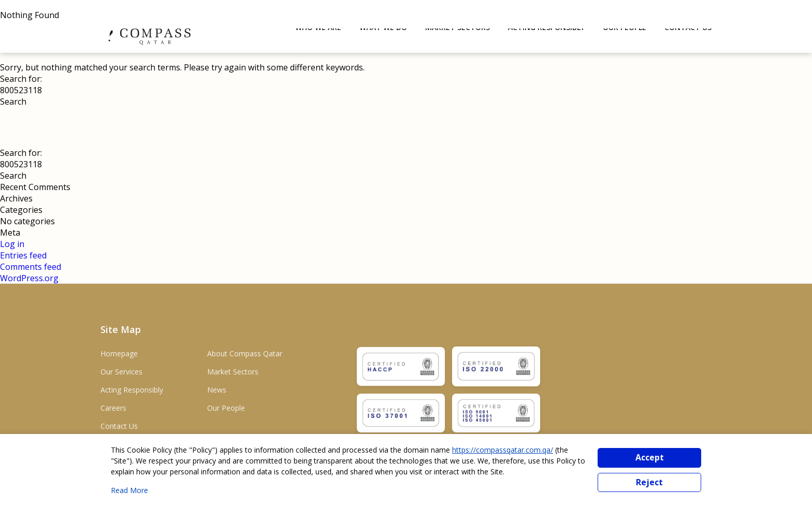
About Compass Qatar (245, 353)
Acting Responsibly (132, 390)
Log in (12, 244)
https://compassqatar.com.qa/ (503, 450)
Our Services (121, 372)
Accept (650, 457)
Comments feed (31, 267)
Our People (226, 408)
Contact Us (119, 426)
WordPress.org (29, 278)
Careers (113, 408)
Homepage (119, 353)
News (217, 390)
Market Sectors (233, 372)
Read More (129, 490)
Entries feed (23, 255)
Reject (649, 482)
